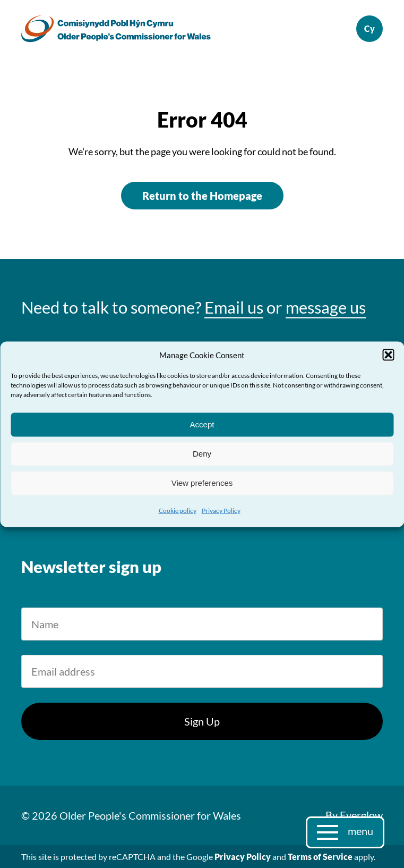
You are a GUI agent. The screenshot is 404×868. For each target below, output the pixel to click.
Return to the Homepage (202, 196)
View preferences (202, 483)
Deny (202, 454)
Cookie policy (178, 510)
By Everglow (354, 815)
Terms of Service (320, 857)
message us (326, 307)
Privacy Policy (221, 510)
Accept (202, 424)
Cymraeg (369, 29)
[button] (388, 355)
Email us (234, 307)
